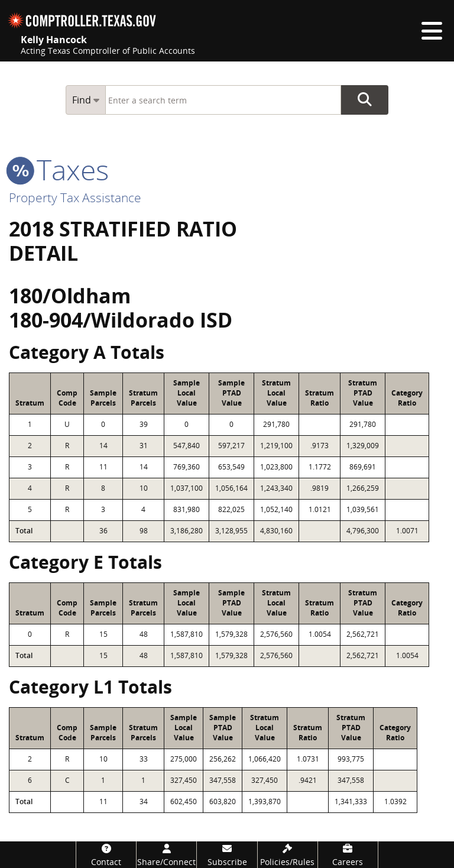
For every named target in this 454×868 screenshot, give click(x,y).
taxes (59, 169)
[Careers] (348, 855)
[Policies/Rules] (288, 855)
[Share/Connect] (166, 855)
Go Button (365, 100)
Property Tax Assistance (75, 197)
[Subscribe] (227, 855)
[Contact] (106, 855)
